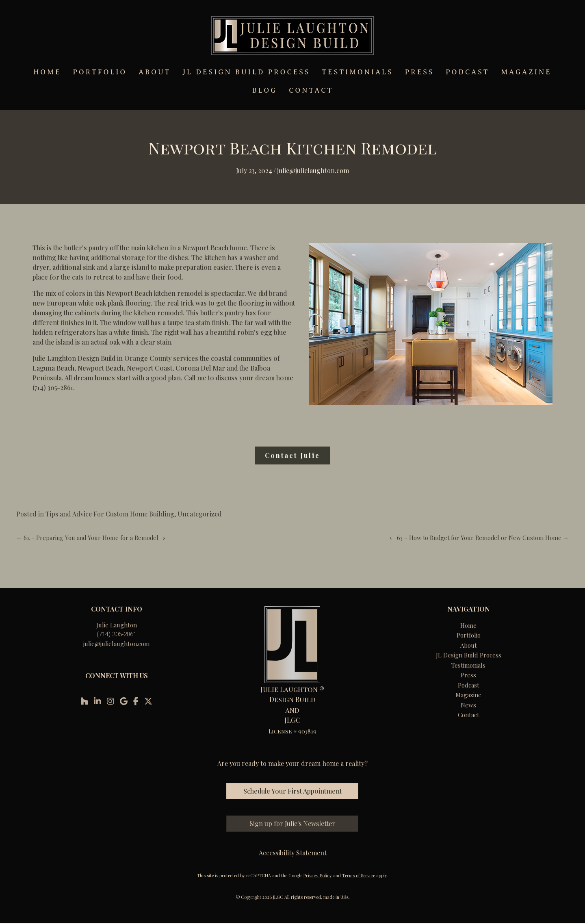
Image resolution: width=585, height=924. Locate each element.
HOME (47, 72)
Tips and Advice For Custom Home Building (110, 514)
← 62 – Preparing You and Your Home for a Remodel (87, 538)
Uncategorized (200, 514)
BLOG (265, 90)
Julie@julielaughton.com (313, 170)
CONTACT (311, 90)
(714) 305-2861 (117, 634)
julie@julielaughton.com (116, 644)
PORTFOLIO (100, 72)
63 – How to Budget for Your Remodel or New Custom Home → (483, 538)
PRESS (420, 72)
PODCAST (467, 72)
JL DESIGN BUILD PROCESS (246, 72)
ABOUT (155, 72)
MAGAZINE (526, 72)
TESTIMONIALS (357, 72)
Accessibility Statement (293, 853)
